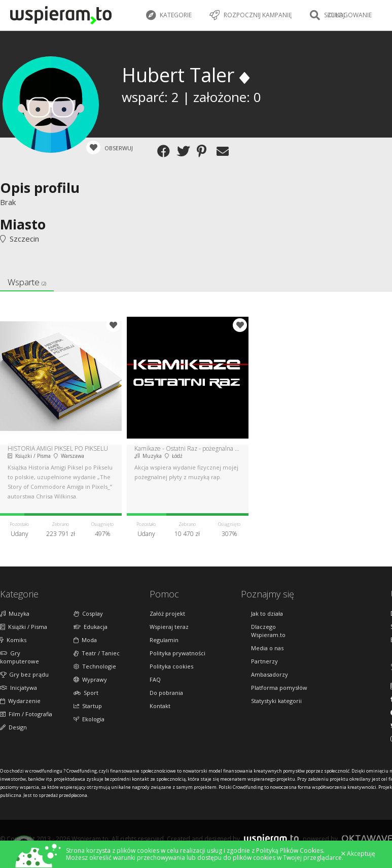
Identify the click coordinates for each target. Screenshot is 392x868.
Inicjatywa (19, 688)
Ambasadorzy (270, 674)
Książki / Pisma (24, 627)
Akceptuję (358, 854)
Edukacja (91, 627)
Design (13, 727)
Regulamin (164, 640)
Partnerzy (264, 661)
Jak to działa (267, 613)
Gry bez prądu (24, 674)
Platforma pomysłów (279, 688)
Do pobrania (166, 693)
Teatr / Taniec (97, 653)
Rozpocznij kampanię (251, 15)
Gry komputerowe (20, 657)
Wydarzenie (20, 701)
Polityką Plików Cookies (290, 850)
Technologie (95, 666)
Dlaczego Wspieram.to (268, 631)
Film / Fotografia (26, 714)
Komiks (13, 640)
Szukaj (327, 15)
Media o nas (267, 648)
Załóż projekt (167, 613)
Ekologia (89, 719)
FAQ (155, 679)
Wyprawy (90, 679)
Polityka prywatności (177, 653)
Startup (88, 706)
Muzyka (15, 613)
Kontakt (160, 706)
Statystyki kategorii (276, 701)
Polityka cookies (171, 666)
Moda (85, 640)
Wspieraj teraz (169, 627)
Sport (86, 693)
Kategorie (169, 15)
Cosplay (88, 613)
